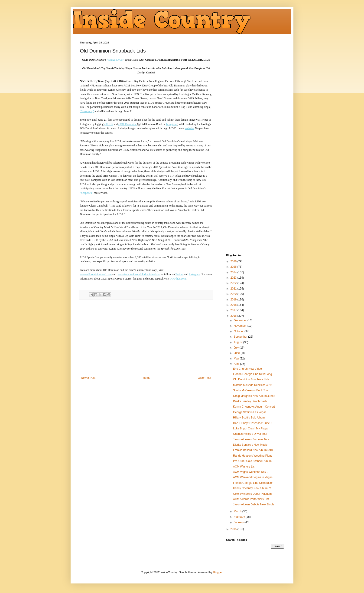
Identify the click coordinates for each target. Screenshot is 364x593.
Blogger (218, 572)
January (239, 522)
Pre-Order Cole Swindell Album (252, 461)
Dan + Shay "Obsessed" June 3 (253, 423)
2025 (234, 267)
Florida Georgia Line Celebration (253, 483)
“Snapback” (86, 193)
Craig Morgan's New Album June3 (254, 396)
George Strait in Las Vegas (250, 412)
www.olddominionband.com (96, 274)
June (237, 353)
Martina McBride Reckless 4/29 (252, 385)
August (239, 342)
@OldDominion (128, 124)
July (237, 348)
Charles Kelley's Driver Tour (250, 434)
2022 (234, 283)
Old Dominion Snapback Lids (251, 379)
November (241, 326)
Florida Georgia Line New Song (252, 374)
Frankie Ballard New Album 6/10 (253, 450)
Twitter (179, 274)
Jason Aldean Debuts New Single (254, 504)
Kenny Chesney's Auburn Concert (254, 407)
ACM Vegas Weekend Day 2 (251, 472)
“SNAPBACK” (116, 60)
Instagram (172, 124)
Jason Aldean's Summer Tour (251, 439)
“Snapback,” (87, 111)
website (190, 128)
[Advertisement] (146, 338)
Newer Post (88, 378)
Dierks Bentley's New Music (250, 445)
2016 (234, 316)
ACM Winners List (244, 467)
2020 (234, 294)
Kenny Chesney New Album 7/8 (253, 488)
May (237, 359)
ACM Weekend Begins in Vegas (253, 477)
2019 (234, 300)
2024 (234, 272)
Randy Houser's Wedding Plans (253, 456)
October (239, 331)
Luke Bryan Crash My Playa (250, 428)
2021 (234, 289)
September (241, 337)
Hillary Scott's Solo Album (249, 418)
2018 (234, 305)
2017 (234, 310)
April (237, 364)
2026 (234, 261)
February (240, 517)
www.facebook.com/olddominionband (139, 274)
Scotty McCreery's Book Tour (251, 390)
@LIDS (109, 124)
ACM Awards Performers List (251, 499)
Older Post (204, 378)
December (241, 320)
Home (147, 378)
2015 (234, 529)
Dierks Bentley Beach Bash (250, 401)
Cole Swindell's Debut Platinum (252, 494)
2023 (234, 278)
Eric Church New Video (247, 369)
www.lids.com (178, 279)
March (238, 511)
